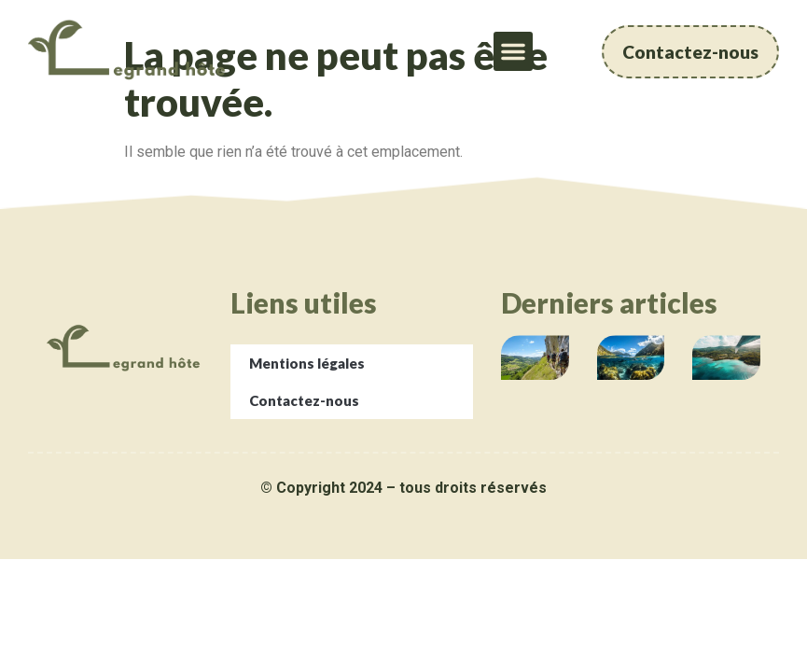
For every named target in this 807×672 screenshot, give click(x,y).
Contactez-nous (304, 400)
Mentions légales (307, 363)
